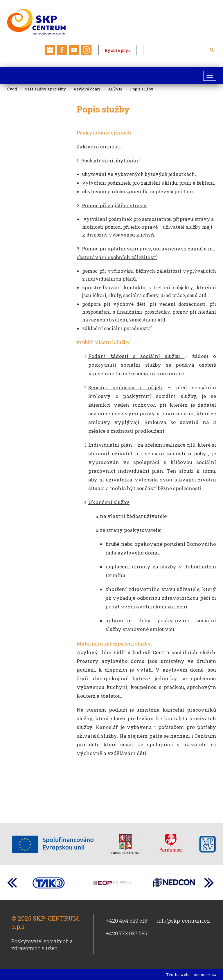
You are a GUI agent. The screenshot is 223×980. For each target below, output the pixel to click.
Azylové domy (87, 89)
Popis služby (142, 89)
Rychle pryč (117, 50)
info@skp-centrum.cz (184, 921)
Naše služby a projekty (45, 89)
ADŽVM (115, 89)
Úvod (12, 89)
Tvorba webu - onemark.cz (191, 974)
